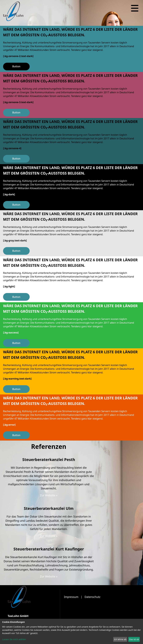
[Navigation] (135, 8)
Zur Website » (49, 495)
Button (16, 66)
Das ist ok (134, 639)
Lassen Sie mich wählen (14, 639)
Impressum (71, 597)
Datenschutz (93, 597)
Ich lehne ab (120, 639)
